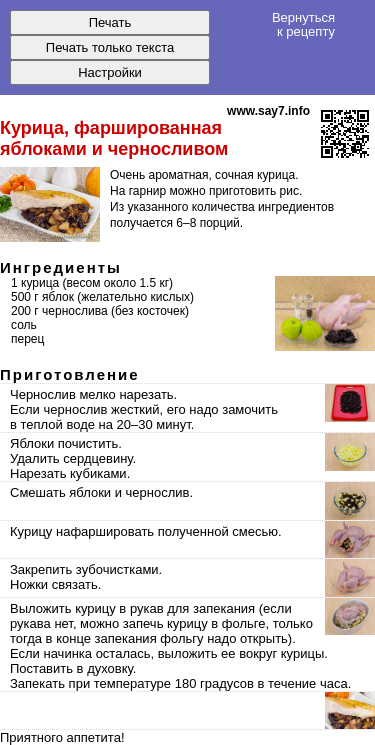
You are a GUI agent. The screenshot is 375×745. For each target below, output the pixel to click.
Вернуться (303, 24)
